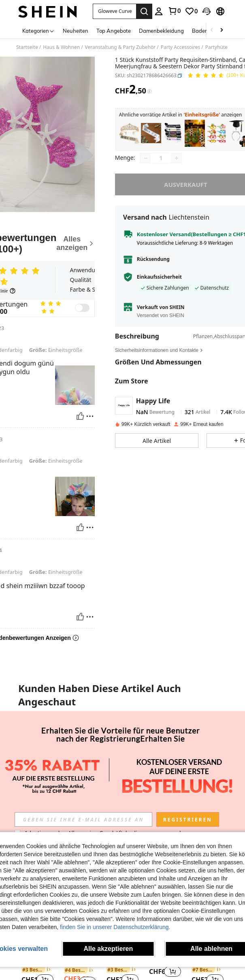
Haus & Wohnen (61, 47)
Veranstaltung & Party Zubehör (120, 47)
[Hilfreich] (80, 416)
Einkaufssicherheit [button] (159, 277)
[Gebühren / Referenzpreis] (149, 91)
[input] (83, 819)
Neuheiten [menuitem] (76, 31)
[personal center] (159, 11)
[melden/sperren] (90, 416)
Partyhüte (216, 47)
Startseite (27, 47)
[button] (114, 11)
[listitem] (129, 133)
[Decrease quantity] (146, 158)
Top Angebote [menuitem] (114, 31)
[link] (174, 11)
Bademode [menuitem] (205, 31)
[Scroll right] (222, 31)
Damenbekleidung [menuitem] (161, 31)
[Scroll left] (212, 31)
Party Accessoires (181, 47)
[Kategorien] (38, 31)
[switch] (82, 308)
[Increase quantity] (177, 158)
